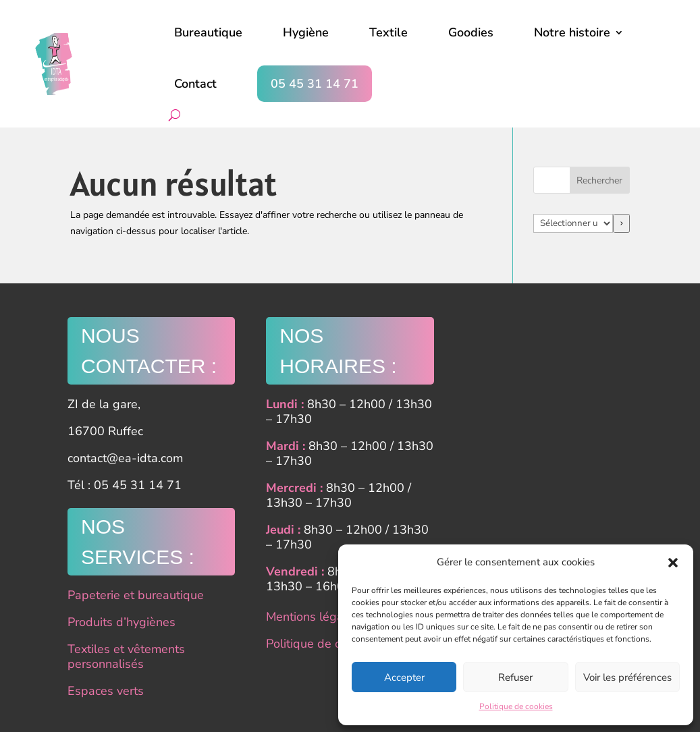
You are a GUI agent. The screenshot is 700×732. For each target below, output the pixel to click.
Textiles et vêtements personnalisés (126, 656)
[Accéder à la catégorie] (621, 223)
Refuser (515, 677)
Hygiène (306, 32)
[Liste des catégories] (573, 223)
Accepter (404, 677)
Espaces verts (106, 691)
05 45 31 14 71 (315, 84)
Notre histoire (572, 32)
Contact (195, 84)
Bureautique (208, 32)
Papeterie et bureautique (136, 595)
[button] (673, 563)
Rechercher (599, 180)
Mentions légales (313, 617)
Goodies (471, 32)
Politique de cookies (516, 706)
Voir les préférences (627, 677)
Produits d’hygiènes (122, 622)
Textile (388, 32)
